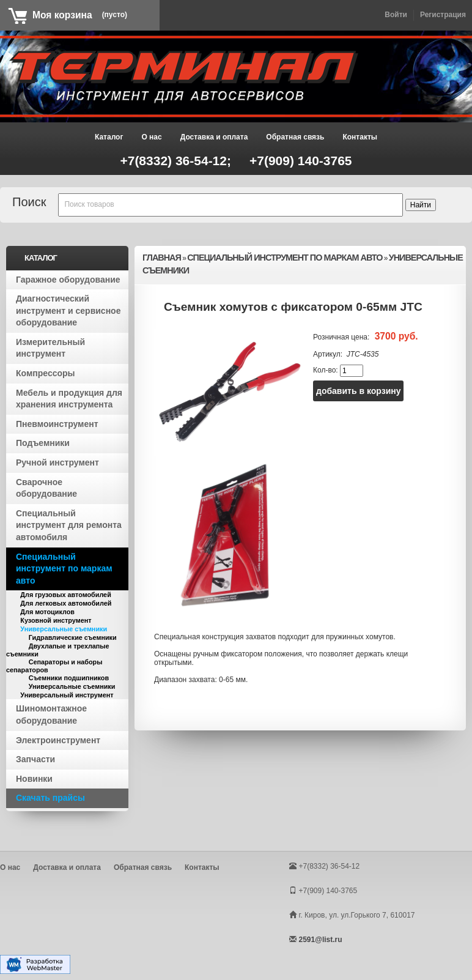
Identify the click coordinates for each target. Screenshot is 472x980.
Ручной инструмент (57, 462)
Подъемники (43, 443)
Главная (162, 258)
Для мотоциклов (47, 612)
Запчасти (35, 759)
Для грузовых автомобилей (65, 595)
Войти (396, 15)
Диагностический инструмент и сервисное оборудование (68, 310)
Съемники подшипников (69, 678)
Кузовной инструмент (56, 620)
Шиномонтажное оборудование (51, 715)
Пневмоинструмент (57, 424)
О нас (151, 137)
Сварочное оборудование (46, 488)
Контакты (360, 137)
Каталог (109, 137)
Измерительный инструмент (50, 348)
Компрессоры (46, 373)
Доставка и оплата (214, 137)
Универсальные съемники (64, 629)
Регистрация (443, 15)
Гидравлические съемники (73, 637)
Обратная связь (295, 137)
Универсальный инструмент (67, 695)
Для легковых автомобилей (66, 603)
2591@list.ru (320, 940)
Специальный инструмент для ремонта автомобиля (69, 525)
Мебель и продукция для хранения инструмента (69, 399)
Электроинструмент (58, 740)
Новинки (34, 779)
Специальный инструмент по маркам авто (64, 569)
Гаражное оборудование (68, 280)
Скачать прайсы (50, 798)
